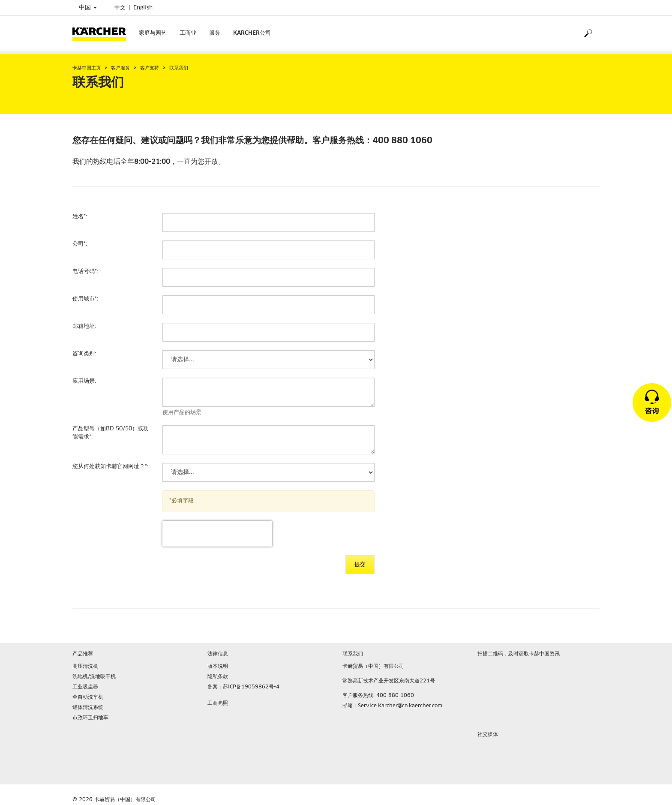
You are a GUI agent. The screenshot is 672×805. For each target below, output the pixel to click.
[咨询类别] (268, 360)
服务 (215, 33)
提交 (360, 565)
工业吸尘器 (85, 687)
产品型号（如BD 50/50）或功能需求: (111, 433)
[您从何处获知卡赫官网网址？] (268, 472)
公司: (80, 244)
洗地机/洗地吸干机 (94, 677)
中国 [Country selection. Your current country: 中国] (88, 8)
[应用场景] (268, 392)
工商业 (188, 33)
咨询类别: (84, 354)
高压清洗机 (85, 667)
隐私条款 (218, 677)
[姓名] (268, 222)
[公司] (268, 250)
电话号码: (85, 272)
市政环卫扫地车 (90, 718)
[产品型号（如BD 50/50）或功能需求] (268, 440)
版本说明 (218, 667)
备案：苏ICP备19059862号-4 (243, 687)
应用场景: (84, 381)
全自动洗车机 (88, 697)
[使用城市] (268, 305)
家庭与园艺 (153, 33)
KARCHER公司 (252, 33)
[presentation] (217, 534)
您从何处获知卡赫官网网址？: (110, 467)
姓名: (80, 217)
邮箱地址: (84, 326)
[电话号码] (268, 277)
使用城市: (85, 299)
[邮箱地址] (268, 332)
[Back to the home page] (102, 34)
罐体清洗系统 (88, 708)
